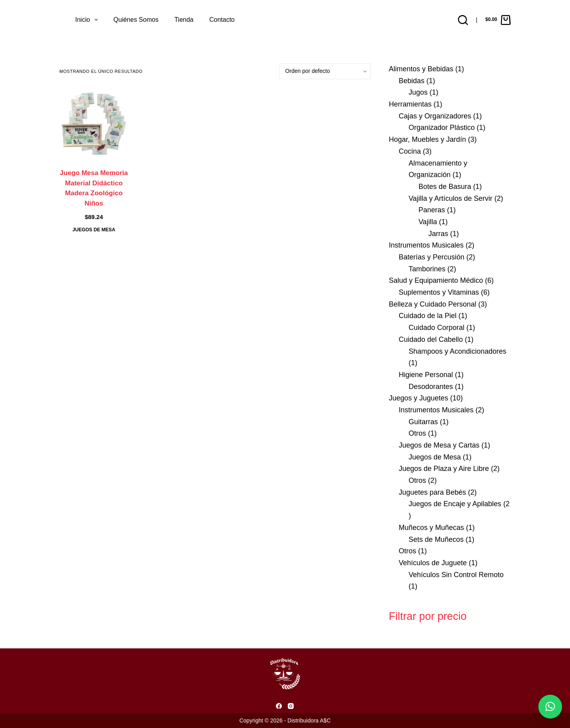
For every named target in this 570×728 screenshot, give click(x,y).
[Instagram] (291, 706)
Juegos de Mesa (94, 230)
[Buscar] (463, 20)
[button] (550, 707)
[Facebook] (279, 706)
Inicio (88, 20)
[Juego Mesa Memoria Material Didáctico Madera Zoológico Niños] (94, 124)
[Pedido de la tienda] (325, 71)
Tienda (184, 20)
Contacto (222, 20)
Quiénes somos (136, 20)
